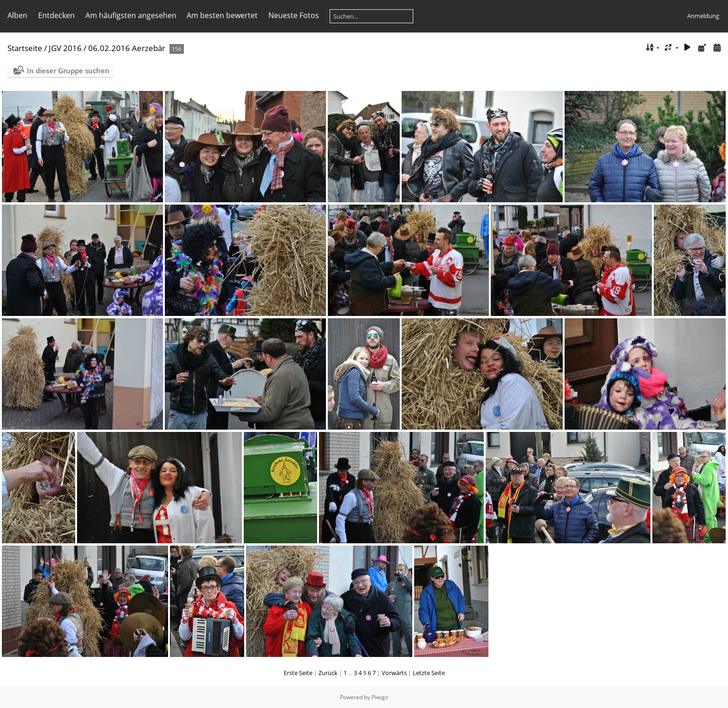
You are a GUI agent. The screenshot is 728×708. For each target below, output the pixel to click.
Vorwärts (394, 673)
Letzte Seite (429, 673)
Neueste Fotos (294, 15)
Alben (17, 15)
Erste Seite (298, 673)
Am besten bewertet (222, 15)
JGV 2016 (65, 48)
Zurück (328, 673)
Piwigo (380, 697)
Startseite (25, 48)
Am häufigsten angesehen (131, 15)
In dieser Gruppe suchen (68, 71)
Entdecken (56, 15)
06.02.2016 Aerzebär (127, 48)
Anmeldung (703, 16)
